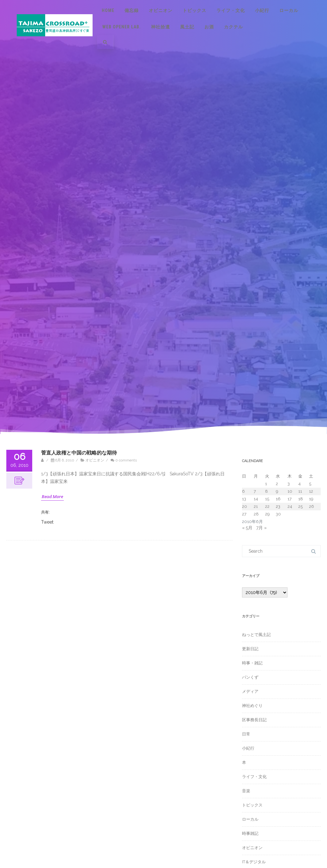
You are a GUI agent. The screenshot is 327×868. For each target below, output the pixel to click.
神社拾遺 (160, 27)
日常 (246, 734)
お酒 (209, 27)
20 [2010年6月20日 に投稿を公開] (245, 506)
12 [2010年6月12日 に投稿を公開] (311, 491)
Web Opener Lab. (122, 27)
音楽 (246, 791)
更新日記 (250, 649)
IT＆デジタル (254, 862)
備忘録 (132, 10)
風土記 (187, 27)
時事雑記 (250, 833)
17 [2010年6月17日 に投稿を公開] (290, 499)
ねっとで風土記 (256, 635)
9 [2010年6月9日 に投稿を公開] (277, 491)
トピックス (194, 10)
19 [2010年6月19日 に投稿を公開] (311, 499)
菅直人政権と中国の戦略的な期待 (79, 453)
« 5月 (247, 528)
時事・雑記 (252, 663)
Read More (52, 496)
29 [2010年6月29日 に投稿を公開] (267, 514)
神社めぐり (252, 706)
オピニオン (161, 10)
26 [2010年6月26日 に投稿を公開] (312, 506)
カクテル (233, 27)
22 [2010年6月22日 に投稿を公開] (267, 506)
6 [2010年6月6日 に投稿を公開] (243, 491)
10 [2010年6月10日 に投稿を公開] (290, 491)
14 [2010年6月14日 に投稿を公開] (256, 499)
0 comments (126, 460)
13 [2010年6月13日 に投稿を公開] (244, 499)
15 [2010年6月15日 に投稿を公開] (267, 499)
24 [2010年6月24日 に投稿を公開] (290, 506)
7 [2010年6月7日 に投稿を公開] (255, 491)
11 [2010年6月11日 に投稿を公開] (300, 491)
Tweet (47, 522)
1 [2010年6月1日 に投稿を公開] (266, 484)
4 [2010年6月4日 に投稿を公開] (300, 484)
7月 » (261, 528)
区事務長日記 (254, 720)
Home (108, 10)
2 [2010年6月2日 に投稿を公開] (277, 484)
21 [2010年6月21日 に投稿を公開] (256, 506)
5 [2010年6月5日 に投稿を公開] (310, 484)
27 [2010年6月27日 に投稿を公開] (244, 514)
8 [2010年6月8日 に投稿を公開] (266, 491)
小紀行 (262, 10)
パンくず (250, 677)
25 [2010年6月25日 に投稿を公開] (300, 506)
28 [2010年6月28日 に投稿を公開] (256, 514)
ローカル (289, 10)
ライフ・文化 (231, 10)
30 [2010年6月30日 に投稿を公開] (278, 514)
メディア (250, 691)
